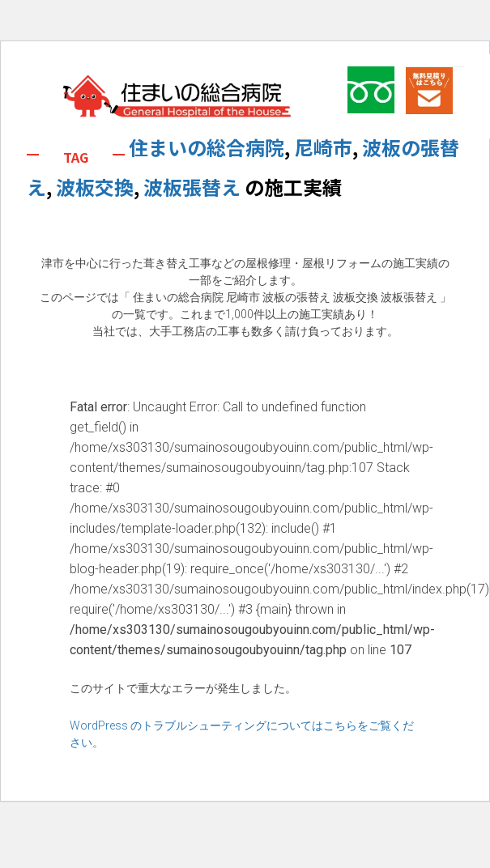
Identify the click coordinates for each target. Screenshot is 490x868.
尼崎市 (323, 147)
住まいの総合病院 (207, 147)
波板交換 (95, 187)
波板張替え (192, 187)
